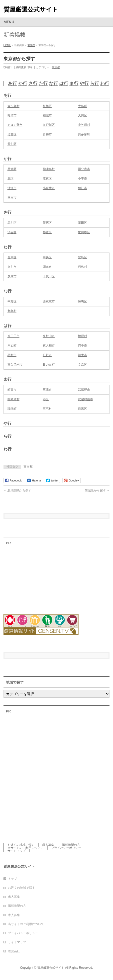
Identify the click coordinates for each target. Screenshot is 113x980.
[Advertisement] (31, 578)
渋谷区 (12, 232)
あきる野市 (15, 125)
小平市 (82, 179)
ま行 (74, 84)
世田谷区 (84, 232)
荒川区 (12, 144)
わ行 (105, 84)
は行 (64, 84)
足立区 (12, 134)
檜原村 (82, 336)
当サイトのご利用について (25, 848)
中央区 (47, 257)
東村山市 (49, 336)
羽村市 (12, 355)
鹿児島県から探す (17, 491)
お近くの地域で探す (21, 845)
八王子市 (13, 336)
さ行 (33, 84)
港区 (46, 399)
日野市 (47, 355)
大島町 (82, 106)
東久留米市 (15, 365)
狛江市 (82, 188)
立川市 (12, 267)
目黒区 (82, 409)
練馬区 (82, 301)
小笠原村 (84, 125)
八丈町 (12, 346)
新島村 (12, 311)
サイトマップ (16, 851)
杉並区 (47, 232)
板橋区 (47, 106)
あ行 (12, 84)
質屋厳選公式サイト (31, 9)
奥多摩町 (84, 134)
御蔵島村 (13, 399)
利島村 (82, 267)
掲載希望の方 (71, 845)
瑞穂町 (12, 409)
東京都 (56, 67)
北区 (10, 179)
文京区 (82, 365)
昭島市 (12, 115)
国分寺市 (84, 169)
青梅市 (47, 134)
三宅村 (47, 409)
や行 (84, 84)
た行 (43, 84)
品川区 (12, 223)
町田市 (12, 390)
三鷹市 (47, 390)
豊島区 (82, 257)
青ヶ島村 (13, 106)
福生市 (82, 355)
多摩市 (12, 276)
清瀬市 (12, 188)
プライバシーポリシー (66, 848)
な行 (53, 84)
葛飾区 (12, 169)
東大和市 (49, 346)
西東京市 (49, 301)
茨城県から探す (97, 491)
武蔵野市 (84, 390)
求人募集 (48, 845)
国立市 (12, 198)
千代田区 (49, 276)
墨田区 (82, 223)
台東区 (12, 257)
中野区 (12, 301)
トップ (12, 879)
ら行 (94, 84)
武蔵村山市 (85, 399)
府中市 (82, 346)
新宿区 (47, 223)
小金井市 (49, 188)
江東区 (47, 179)
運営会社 (14, 951)
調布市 (47, 267)
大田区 (82, 115)
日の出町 (49, 365)
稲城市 (47, 115)
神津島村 (49, 169)
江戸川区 (49, 125)
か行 (23, 84)
